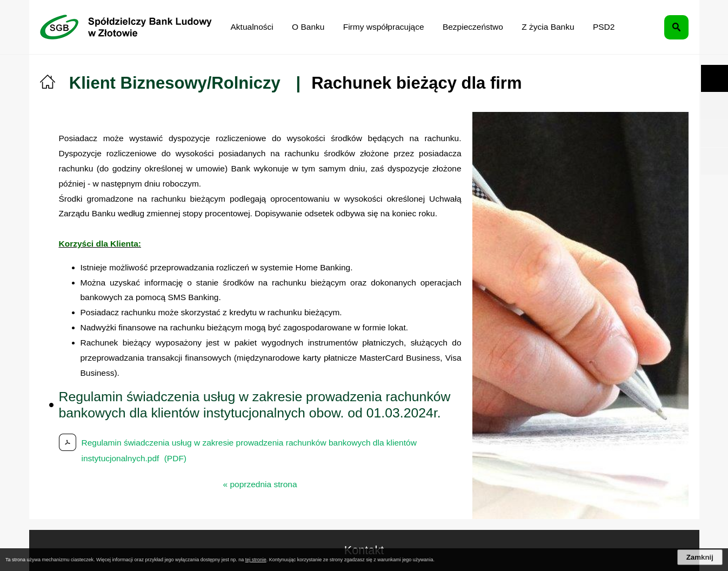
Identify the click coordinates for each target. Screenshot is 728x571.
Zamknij (700, 557)
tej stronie (256, 560)
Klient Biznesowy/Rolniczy (175, 83)
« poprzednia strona (260, 484)
